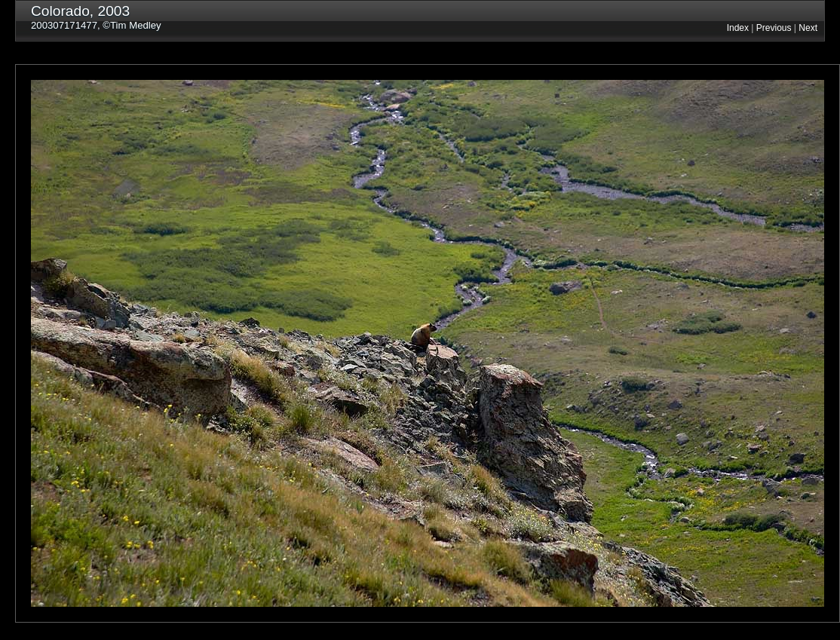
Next (808, 28)
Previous (774, 28)
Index (738, 28)
